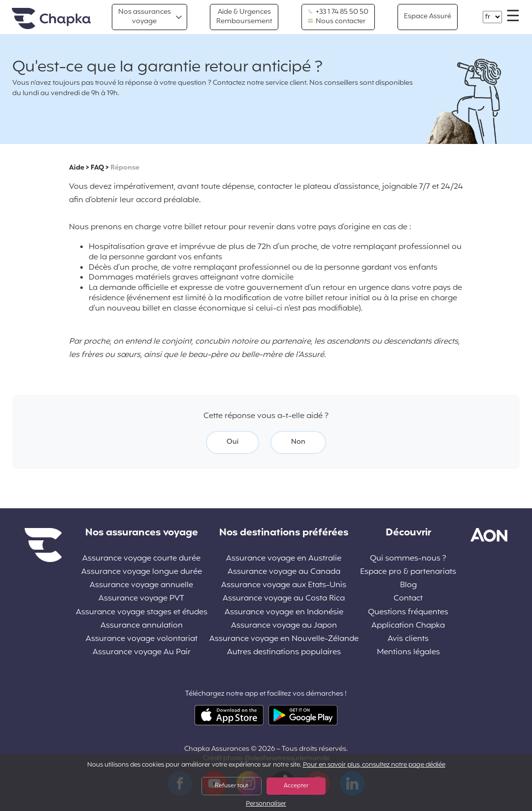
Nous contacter (337, 22)
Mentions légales (408, 652)
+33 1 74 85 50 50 (338, 12)
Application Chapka (408, 626)
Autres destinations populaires (284, 652)
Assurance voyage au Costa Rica (284, 599)
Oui (233, 442)
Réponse (125, 168)
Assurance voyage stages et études (142, 613)
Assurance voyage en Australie (284, 559)
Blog (408, 585)
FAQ (97, 168)
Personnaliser (266, 804)
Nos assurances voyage (145, 17)
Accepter (296, 786)
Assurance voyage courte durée (141, 559)
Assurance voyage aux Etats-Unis (284, 585)
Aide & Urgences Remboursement (244, 17)
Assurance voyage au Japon (284, 626)
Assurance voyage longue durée (142, 572)
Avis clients (408, 639)
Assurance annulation (142, 626)
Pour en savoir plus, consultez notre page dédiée (374, 765)
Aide (77, 168)
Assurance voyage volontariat (142, 639)
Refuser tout (232, 786)
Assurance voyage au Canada (284, 572)
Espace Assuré (428, 17)
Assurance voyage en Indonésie (284, 613)
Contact (408, 599)
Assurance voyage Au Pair (142, 652)
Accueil (51, 19)
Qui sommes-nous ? (408, 559)
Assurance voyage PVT (141, 599)
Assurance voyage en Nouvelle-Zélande (284, 639)
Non (298, 442)
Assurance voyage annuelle (141, 585)
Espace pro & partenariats (408, 572)
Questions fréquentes (408, 613)
